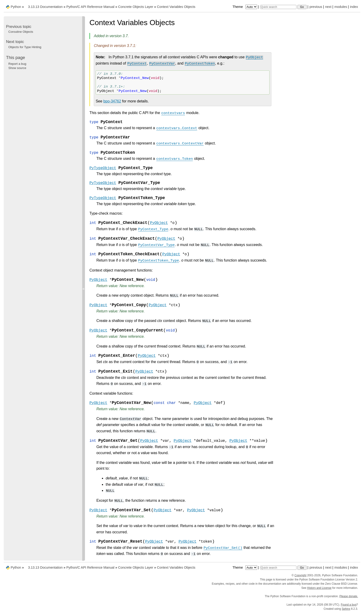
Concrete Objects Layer (136, 7)
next (328, 7)
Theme (245, 7)
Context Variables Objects (176, 7)
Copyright (300, 575)
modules (341, 7)
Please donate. (349, 596)
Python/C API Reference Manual (90, 7)
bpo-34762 (112, 101)
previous (316, 7)
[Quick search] (278, 7)
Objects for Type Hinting (25, 47)
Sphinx (346, 609)
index (354, 7)
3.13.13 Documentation (45, 7)
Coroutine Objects (21, 32)
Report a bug (17, 64)
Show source (17, 68)
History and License (319, 588)
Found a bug (349, 605)
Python (16, 7)
